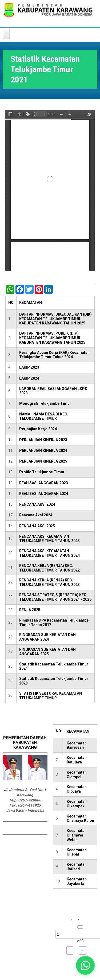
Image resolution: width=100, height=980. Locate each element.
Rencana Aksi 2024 (36, 515)
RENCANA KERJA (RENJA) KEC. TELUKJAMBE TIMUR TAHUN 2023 (49, 582)
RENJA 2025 (30, 610)
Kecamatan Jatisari (77, 867)
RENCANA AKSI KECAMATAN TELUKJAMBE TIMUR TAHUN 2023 (49, 539)
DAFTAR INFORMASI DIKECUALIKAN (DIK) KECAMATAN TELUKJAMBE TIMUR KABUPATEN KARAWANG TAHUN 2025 (55, 319)
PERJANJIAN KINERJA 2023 (43, 440)
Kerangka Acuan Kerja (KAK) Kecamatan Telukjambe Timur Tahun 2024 (54, 355)
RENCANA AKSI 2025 (37, 526)
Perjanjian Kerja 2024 (38, 429)
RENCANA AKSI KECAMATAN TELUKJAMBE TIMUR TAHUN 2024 (49, 553)
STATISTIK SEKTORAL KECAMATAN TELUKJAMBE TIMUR (51, 696)
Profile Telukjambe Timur (42, 472)
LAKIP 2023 (29, 367)
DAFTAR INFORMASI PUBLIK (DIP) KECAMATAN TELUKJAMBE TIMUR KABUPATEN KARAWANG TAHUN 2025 (52, 338)
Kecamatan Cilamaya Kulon (80, 818)
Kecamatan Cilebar (77, 852)
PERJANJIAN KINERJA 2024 (43, 451)
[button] (85, 965)
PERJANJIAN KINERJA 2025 (43, 461)
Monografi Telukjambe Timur (45, 403)
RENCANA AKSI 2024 (37, 504)
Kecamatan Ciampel (77, 775)
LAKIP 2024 (29, 378)
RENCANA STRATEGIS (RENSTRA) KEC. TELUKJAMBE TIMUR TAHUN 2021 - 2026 (55, 597)
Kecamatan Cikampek (77, 804)
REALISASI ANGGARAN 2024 (44, 494)
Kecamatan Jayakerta (77, 881)
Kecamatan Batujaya (77, 760)
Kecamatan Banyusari (77, 745)
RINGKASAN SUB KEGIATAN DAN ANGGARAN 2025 (47, 652)
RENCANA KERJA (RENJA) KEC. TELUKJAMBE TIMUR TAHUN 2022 (49, 568)
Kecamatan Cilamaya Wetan (77, 835)
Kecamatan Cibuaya (77, 789)
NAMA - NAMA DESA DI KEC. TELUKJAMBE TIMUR (44, 416)
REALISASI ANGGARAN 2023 (44, 483)
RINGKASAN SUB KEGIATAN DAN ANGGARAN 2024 (47, 637)
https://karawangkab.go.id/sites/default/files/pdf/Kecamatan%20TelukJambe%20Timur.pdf (50, 190)
